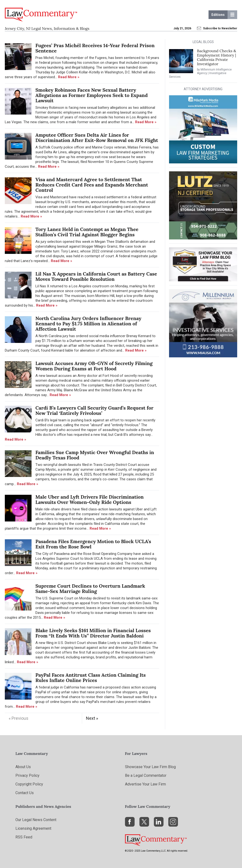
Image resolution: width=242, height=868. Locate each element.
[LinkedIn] (159, 822)
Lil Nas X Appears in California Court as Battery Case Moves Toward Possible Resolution (96, 276)
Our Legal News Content (36, 820)
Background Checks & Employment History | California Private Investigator (217, 57)
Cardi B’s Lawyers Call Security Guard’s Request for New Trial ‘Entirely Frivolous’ (94, 411)
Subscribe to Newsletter (217, 28)
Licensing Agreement (33, 828)
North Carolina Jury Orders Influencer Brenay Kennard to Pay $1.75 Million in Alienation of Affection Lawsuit (88, 324)
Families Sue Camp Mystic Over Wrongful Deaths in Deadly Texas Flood (95, 455)
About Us (23, 767)
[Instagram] (173, 822)
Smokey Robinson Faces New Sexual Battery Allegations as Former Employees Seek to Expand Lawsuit (92, 95)
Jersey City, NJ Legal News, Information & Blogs (47, 28)
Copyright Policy (29, 784)
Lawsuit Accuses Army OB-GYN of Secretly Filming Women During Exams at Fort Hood (94, 366)
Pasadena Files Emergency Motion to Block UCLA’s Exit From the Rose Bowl (93, 544)
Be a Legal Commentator (146, 775)
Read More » (69, 77)
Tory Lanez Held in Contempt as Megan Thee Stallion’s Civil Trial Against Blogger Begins (87, 232)
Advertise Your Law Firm (145, 784)
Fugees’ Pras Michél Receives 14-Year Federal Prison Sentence (95, 48)
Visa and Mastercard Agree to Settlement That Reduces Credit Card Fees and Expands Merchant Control (92, 185)
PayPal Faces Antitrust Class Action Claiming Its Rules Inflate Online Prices (91, 678)
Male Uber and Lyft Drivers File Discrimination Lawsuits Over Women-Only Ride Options (90, 500)
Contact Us (25, 793)
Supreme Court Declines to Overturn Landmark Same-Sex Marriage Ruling (90, 589)
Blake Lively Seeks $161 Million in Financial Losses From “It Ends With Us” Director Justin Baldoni (93, 633)
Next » (92, 718)
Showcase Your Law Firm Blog (150, 767)
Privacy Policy (27, 775)
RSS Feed (24, 837)
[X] (144, 822)
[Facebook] (130, 822)
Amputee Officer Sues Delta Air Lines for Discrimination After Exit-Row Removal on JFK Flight (97, 138)
